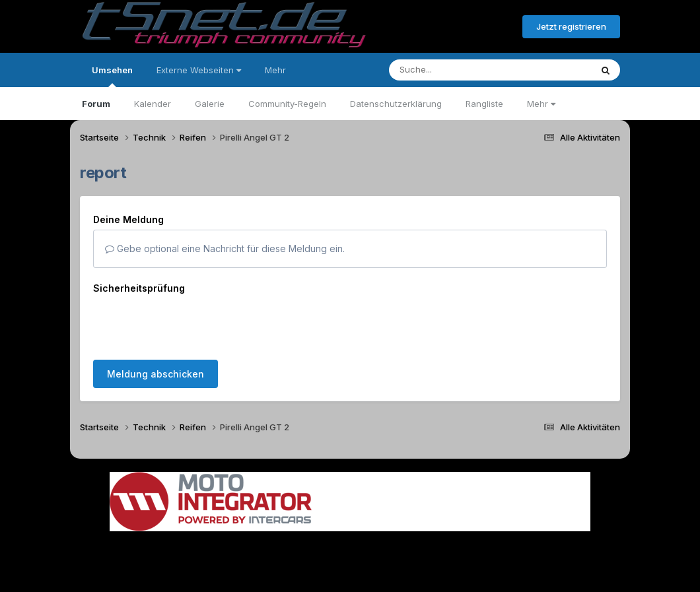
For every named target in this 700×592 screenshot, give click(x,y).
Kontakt (434, 545)
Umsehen (112, 76)
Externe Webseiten (199, 70)
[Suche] (463, 70)
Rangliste (484, 104)
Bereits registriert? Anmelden (440, 27)
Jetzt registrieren (571, 26)
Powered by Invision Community (350, 573)
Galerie (210, 104)
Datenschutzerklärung (396, 104)
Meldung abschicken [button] (156, 322)
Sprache (223, 545)
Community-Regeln (287, 104)
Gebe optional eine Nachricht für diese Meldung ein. (225, 248)
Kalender (153, 104)
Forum (96, 104)
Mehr (541, 104)
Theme (278, 545)
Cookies (481, 545)
